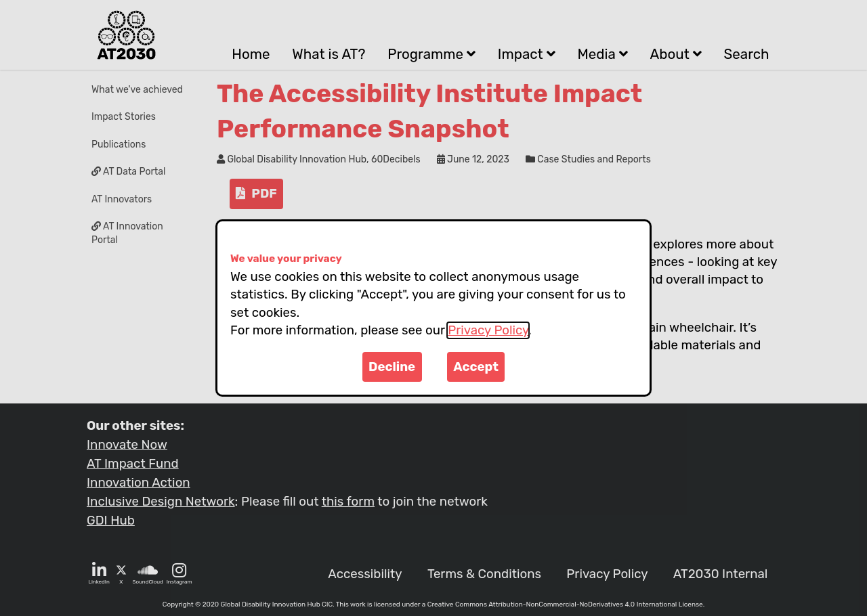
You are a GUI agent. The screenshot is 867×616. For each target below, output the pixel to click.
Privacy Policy (488, 330)
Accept (476, 367)
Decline (392, 367)
